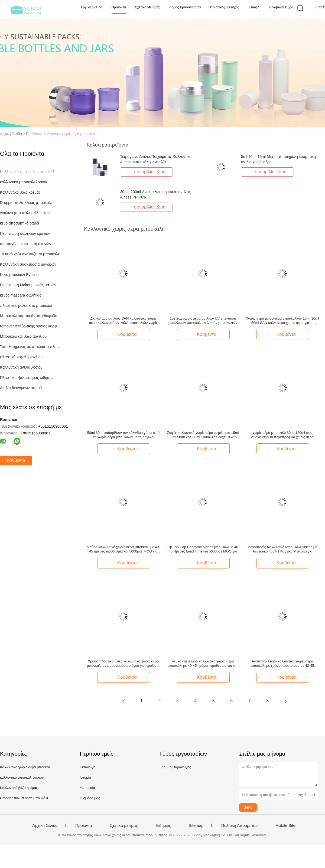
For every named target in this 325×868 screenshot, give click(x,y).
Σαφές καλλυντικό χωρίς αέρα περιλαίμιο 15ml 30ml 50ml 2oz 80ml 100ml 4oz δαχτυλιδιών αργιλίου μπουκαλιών (203, 435)
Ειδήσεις (163, 825)
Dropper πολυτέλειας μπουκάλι (26, 203)
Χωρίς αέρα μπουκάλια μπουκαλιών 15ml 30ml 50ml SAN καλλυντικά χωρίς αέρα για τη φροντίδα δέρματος (282, 321)
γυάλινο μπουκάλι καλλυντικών (26, 213)
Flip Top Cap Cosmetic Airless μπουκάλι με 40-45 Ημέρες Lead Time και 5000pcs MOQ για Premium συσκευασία (203, 549)
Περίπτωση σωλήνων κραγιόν (25, 233)
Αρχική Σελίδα (91, 7)
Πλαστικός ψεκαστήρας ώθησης (27, 378)
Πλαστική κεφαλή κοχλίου (21, 357)
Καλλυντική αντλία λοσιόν (21, 367)
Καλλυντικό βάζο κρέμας (20, 192)
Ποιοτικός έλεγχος (225, 7)
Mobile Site (285, 825)
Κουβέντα (16, 460)
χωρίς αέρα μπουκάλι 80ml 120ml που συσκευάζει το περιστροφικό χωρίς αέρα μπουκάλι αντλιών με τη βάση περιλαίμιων (282, 435)
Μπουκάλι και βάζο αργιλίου (23, 336)
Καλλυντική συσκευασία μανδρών (28, 264)
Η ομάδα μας (90, 798)
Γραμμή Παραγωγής (175, 767)
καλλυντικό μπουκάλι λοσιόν (23, 182)
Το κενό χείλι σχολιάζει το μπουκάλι (29, 254)
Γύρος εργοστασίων (185, 7)
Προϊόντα (119, 7)
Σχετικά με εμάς (148, 7)
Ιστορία (85, 777)
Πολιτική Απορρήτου (239, 825)
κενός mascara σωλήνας (21, 295)
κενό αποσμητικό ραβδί (19, 223)
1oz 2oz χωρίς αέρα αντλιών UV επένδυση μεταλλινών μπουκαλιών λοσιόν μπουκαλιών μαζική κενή (203, 321)
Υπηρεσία (87, 788)
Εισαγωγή (87, 767)
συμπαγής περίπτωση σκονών (26, 244)
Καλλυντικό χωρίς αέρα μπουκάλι (69, 134)
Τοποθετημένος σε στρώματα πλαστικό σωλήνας (31, 347)
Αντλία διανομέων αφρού (21, 388)
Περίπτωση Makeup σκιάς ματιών (28, 285)
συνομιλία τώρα (281, 7)
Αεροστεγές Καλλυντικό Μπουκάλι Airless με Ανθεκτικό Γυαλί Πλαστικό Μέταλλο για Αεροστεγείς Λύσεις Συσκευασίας (282, 549)
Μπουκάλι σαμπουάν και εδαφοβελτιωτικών (31, 316)
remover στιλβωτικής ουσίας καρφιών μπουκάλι (31, 326)
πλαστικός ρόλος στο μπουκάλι (26, 305)
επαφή (254, 7)
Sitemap (196, 825)
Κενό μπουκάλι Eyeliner (20, 275)
